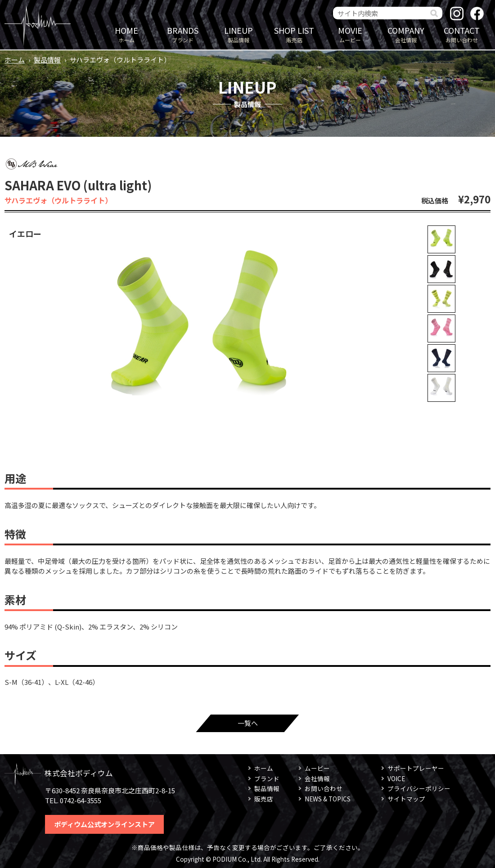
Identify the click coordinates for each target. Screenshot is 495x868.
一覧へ (248, 723)
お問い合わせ (462, 34)
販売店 (294, 34)
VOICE (396, 778)
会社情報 (406, 34)
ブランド (183, 34)
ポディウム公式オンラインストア (104, 824)
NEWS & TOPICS (328, 799)
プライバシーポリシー (419, 788)
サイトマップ (406, 799)
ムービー (350, 34)
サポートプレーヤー (416, 768)
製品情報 (238, 34)
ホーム (126, 34)
